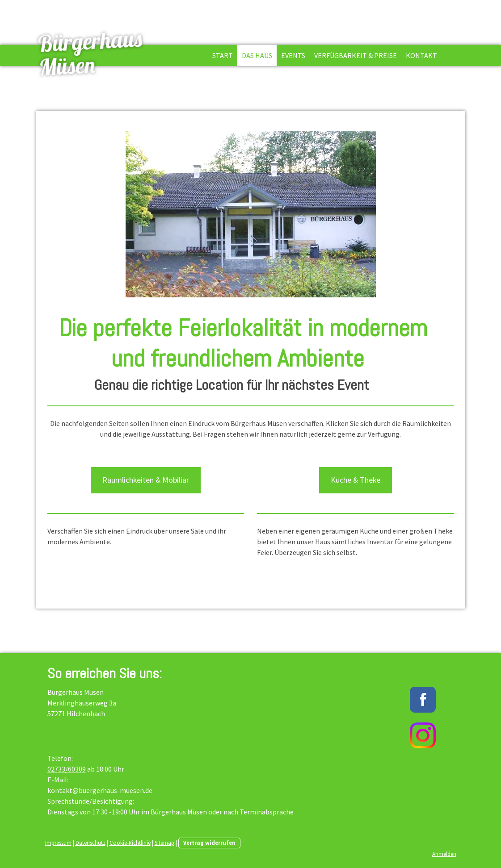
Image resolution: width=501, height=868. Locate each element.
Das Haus (257, 55)
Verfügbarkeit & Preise (356, 55)
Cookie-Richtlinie (130, 843)
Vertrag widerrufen (209, 843)
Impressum (58, 843)
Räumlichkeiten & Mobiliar (146, 480)
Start (223, 55)
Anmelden (444, 854)
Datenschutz (91, 843)
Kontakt (421, 55)
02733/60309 (67, 769)
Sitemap (164, 843)
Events (293, 55)
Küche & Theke (356, 480)
